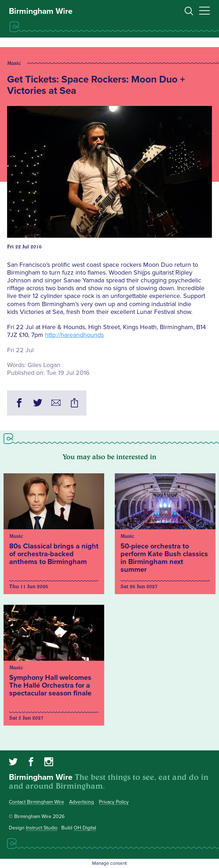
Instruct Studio (42, 828)
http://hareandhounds (74, 335)
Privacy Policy (114, 802)
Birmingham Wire (41, 11)
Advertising (82, 802)
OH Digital (85, 828)
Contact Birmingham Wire (36, 802)
